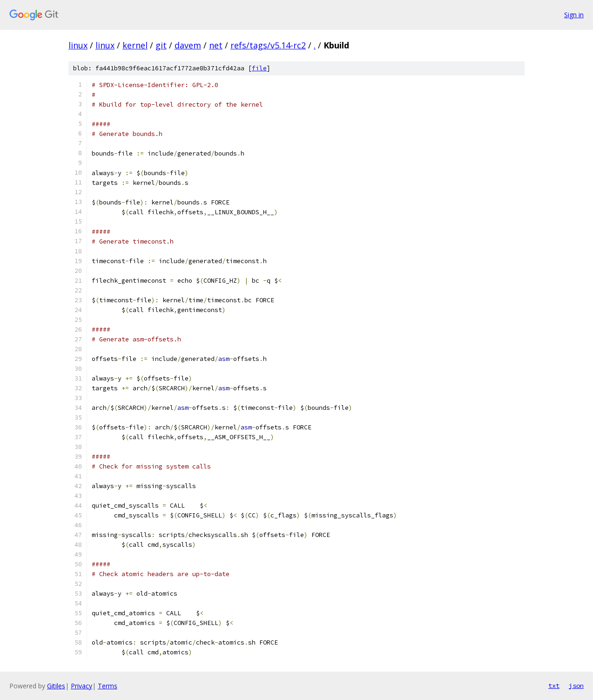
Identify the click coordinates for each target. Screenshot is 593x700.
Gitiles (56, 686)
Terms (108, 686)
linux (78, 45)
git (161, 45)
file (259, 68)
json (576, 686)
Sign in (574, 15)
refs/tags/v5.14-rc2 (268, 45)
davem (188, 45)
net (216, 45)
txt (554, 686)
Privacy (81, 686)
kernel (135, 45)
